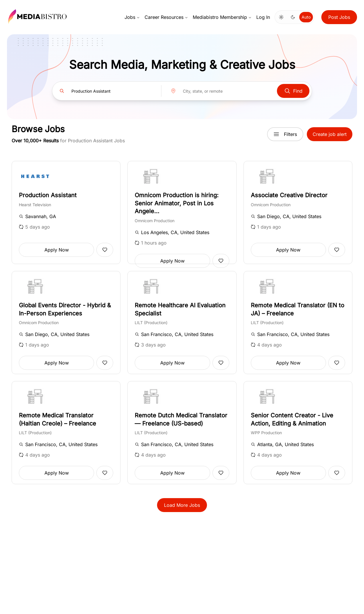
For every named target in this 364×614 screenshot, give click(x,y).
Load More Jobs (182, 505)
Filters (285, 134)
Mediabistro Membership (222, 17)
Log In (263, 17)
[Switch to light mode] (281, 17)
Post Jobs (339, 17)
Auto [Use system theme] (306, 17)
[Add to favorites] (105, 250)
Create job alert (330, 134)
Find (293, 91)
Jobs (132, 17)
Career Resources (166, 17)
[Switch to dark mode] (293, 17)
